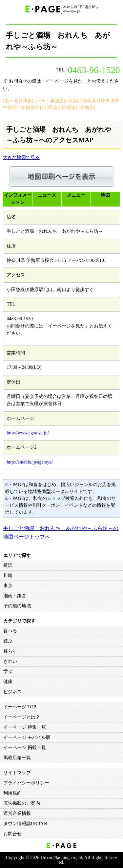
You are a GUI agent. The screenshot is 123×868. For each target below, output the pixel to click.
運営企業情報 (17, 813)
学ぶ (8, 671)
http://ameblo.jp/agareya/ (30, 462)
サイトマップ (17, 773)
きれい (10, 661)
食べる (10, 631)
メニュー (76, 195)
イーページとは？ (22, 717)
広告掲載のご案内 (22, 803)
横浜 (8, 565)
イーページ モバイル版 (27, 737)
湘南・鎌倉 (15, 596)
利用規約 (12, 793)
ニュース (47, 195)
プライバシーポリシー (26, 783)
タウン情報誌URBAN (25, 824)
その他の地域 (17, 606)
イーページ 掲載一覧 (25, 748)
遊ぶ (8, 641)
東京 (8, 586)
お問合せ (12, 834)
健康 (8, 682)
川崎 (8, 575)
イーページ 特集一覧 (25, 727)
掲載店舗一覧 (17, 758)
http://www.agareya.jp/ (28, 433)
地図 (105, 195)
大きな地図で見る (21, 158)
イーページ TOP (20, 707)
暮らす (10, 651)
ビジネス (12, 692)
